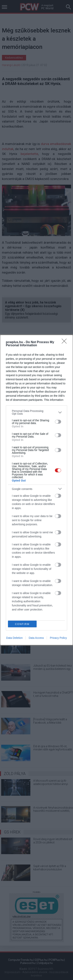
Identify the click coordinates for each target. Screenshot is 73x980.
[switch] (58, 422)
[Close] (65, 342)
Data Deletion (15, 638)
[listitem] (36, 412)
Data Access (36, 638)
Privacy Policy (58, 638)
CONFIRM (22, 624)
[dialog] (36, 490)
